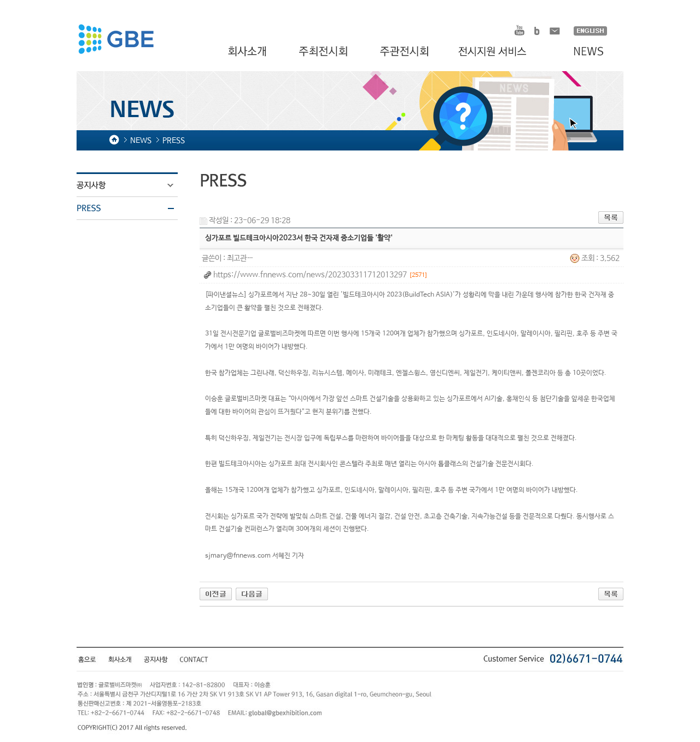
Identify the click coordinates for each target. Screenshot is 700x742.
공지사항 (134, 185)
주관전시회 (406, 52)
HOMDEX (116, 40)
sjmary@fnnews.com (238, 556)
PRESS (134, 208)
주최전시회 (324, 52)
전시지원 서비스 (499, 52)
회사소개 (249, 52)
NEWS (583, 52)
